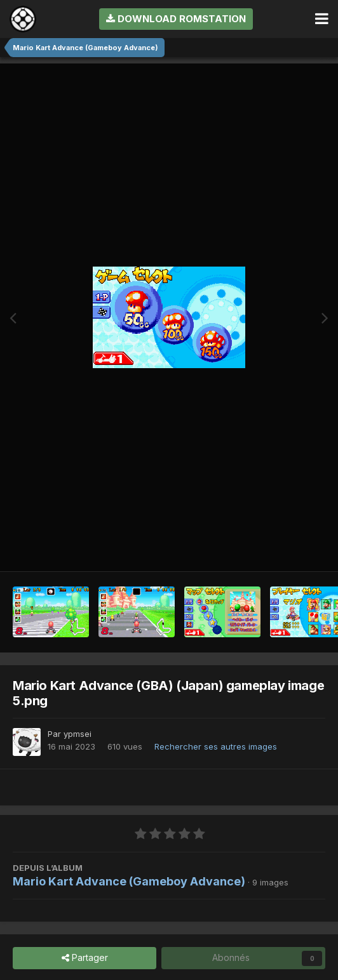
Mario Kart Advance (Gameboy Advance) (129, 881)
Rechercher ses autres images (216, 746)
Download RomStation (176, 19)
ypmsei (78, 734)
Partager (85, 958)
